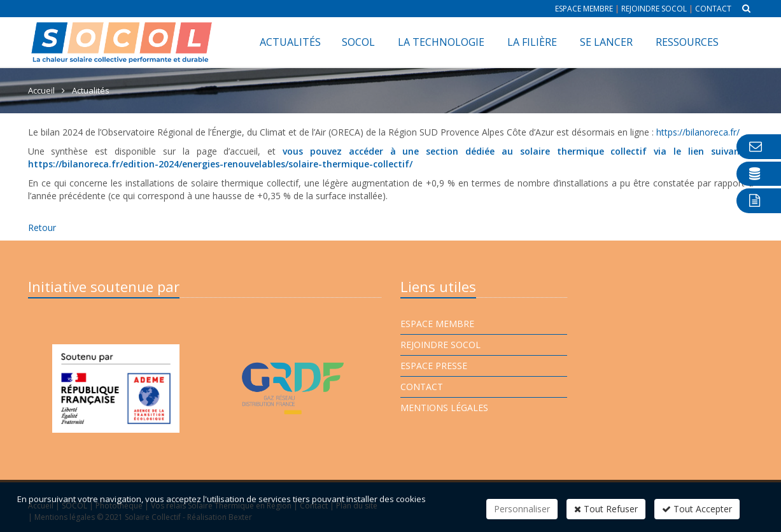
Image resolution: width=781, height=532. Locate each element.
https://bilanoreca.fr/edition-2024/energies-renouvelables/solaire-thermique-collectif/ (220, 164)
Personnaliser (522, 509)
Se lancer (606, 42)
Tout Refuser (606, 509)
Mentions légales (444, 408)
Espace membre (584, 9)
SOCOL (358, 42)
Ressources (687, 42)
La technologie (441, 42)
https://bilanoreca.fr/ (698, 132)
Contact (713, 9)
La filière (532, 42)
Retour (42, 227)
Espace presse (434, 366)
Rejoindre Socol (654, 9)
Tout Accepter (697, 509)
